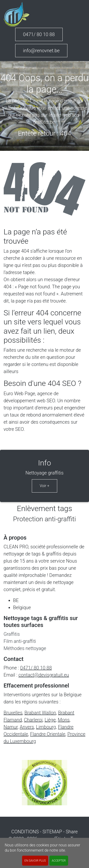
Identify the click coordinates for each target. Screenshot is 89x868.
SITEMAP (52, 832)
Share (72, 832)
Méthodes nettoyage (25, 648)
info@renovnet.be (41, 51)
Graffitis (12, 634)
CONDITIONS (25, 832)
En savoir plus (35, 861)
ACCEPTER (59, 861)
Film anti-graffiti (20, 641)
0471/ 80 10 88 (39, 34)
